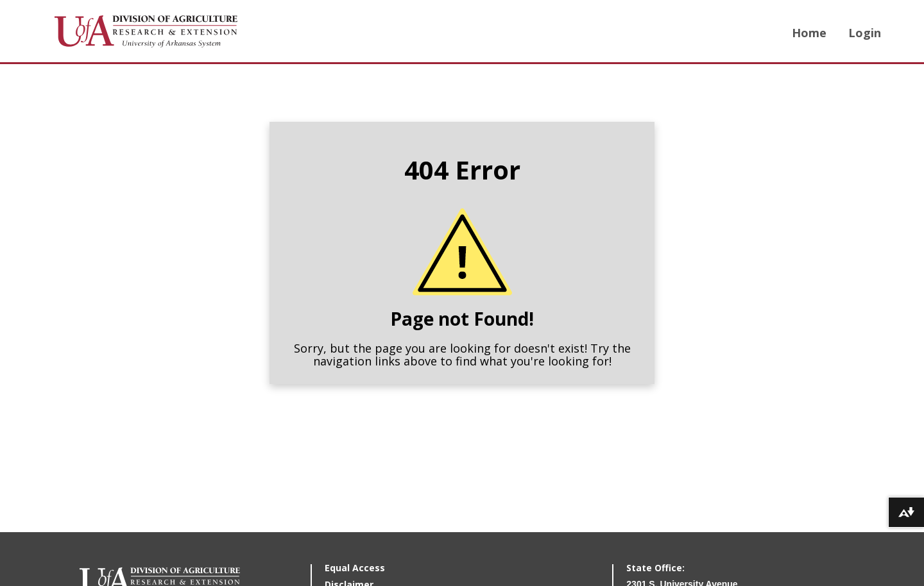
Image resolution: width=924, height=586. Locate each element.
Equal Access (355, 568)
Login (865, 33)
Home (809, 33)
